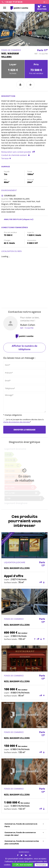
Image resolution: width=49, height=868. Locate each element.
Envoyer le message (24, 430)
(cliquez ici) (28, 220)
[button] (4, 29)
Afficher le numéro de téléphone (24, 348)
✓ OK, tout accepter (23, 865)
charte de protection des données (17, 422)
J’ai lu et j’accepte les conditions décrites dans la (23, 421)
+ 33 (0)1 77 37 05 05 (14, 2)
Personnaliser (41, 865)
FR (45, 2)
